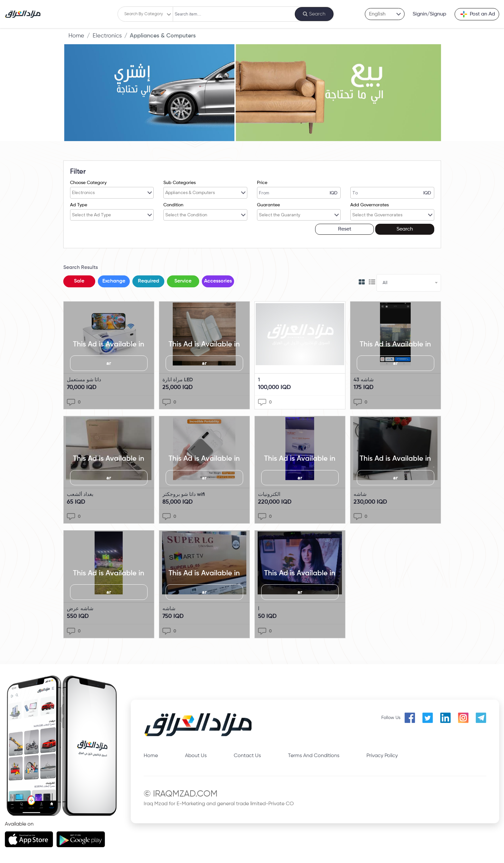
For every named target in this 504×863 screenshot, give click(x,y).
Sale (79, 281)
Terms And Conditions (314, 755)
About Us (196, 755)
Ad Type (79, 205)
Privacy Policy (382, 755)
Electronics (107, 36)
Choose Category (88, 183)
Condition (173, 205)
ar (109, 363)
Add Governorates (370, 205)
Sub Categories (180, 183)
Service (184, 281)
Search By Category (143, 14)
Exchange (114, 281)
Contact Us (247, 755)
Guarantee (268, 205)
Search (416, 229)
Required (149, 281)
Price (262, 183)
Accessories (219, 281)
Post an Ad (478, 14)
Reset (380, 229)
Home (76, 36)
